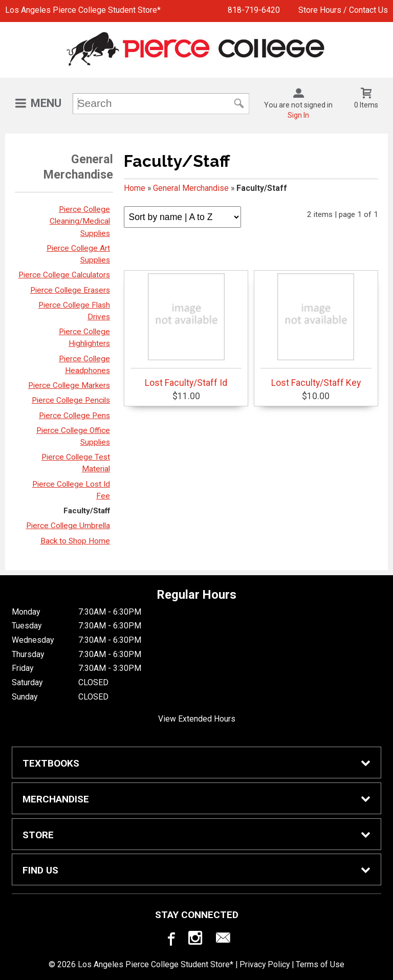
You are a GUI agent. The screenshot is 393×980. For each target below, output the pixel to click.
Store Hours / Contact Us (343, 10)
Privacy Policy (265, 964)
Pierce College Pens (74, 416)
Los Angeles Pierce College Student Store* (83, 10)
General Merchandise (191, 188)
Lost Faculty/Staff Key (316, 331)
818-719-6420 (254, 10)
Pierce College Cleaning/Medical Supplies (80, 221)
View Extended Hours (197, 719)
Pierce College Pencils (71, 400)
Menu (46, 103)
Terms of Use (320, 964)
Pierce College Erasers (70, 290)
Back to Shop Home (75, 541)
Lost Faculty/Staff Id (186, 331)
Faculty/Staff (87, 511)
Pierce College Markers (69, 385)
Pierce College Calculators (64, 275)
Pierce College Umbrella (68, 526)
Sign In (298, 115)
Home (135, 188)
